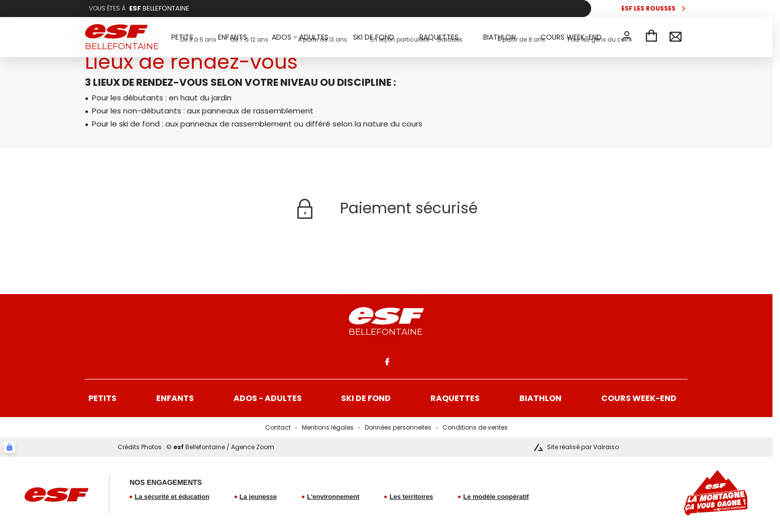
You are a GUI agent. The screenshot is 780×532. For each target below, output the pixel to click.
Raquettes (455, 398)
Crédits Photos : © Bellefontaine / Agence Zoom (196, 447)
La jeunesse (258, 497)
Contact (278, 427)
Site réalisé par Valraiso (583, 447)
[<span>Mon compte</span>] (627, 36)
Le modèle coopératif (496, 497)
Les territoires (411, 497)
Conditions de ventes (475, 427)
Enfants (175, 398)
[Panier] (651, 37)
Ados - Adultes (268, 398)
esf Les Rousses (648, 9)
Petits (102, 398)
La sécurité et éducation (172, 497)
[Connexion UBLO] (10, 447)
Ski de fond (366, 398)
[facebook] (386, 361)
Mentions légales (328, 427)
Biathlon (540, 398)
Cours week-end (639, 398)
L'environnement (333, 497)
